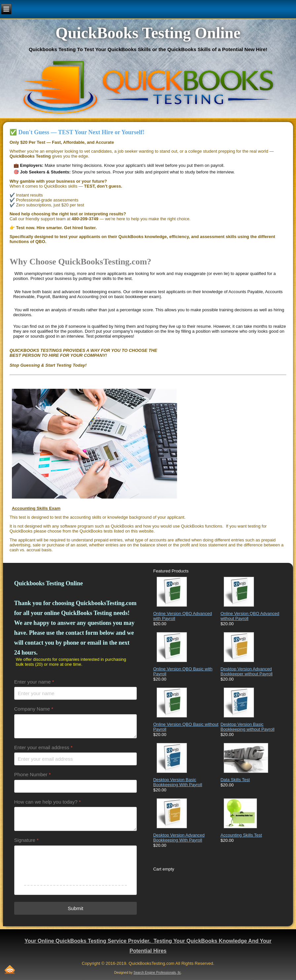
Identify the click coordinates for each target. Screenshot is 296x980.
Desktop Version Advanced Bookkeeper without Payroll (246, 671)
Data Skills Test (235, 780)
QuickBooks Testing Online (148, 33)
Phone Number (33, 774)
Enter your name (34, 682)
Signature (26, 840)
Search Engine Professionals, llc (157, 973)
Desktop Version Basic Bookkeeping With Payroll (178, 782)
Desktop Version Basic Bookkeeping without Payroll (247, 727)
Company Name (34, 709)
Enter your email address (43, 747)
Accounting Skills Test (241, 835)
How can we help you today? (48, 802)
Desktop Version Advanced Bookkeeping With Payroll (179, 838)
